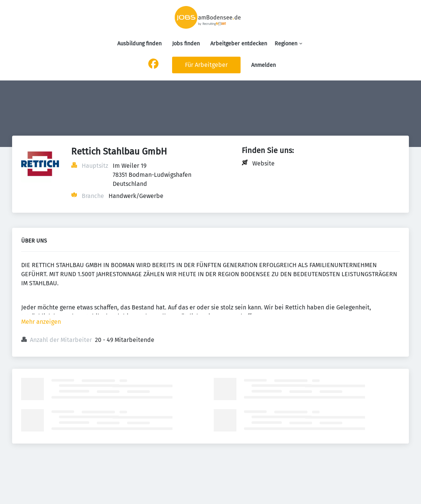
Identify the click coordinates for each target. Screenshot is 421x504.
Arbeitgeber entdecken (239, 44)
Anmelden (263, 65)
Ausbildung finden (139, 44)
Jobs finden (186, 44)
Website (263, 163)
